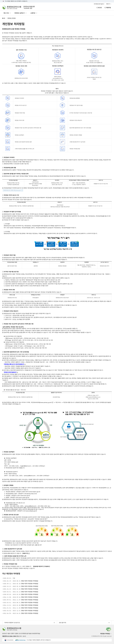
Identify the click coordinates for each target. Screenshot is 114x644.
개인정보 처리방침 (11, 18)
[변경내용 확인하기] (38, 566)
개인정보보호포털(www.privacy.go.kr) (41, 402)
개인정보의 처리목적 (19, 98)
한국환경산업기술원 (98, 4)
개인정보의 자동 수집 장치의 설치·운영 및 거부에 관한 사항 (28, 128)
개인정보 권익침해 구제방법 (76, 135)
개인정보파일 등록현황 (75, 98)
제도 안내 (6, 13)
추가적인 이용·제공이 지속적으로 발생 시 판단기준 (81, 113)
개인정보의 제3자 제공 (20, 113)
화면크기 (108, 4)
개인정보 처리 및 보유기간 (21, 105)
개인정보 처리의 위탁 (19, 120)
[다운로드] (47, 566)
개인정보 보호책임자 (19, 135)
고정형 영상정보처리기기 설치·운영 (77, 142)
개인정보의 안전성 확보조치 (76, 120)
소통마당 (33, 13)
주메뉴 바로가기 (57, 0)
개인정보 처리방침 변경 (75, 149)
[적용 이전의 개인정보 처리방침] (30, 581)
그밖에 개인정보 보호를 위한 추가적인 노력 (24, 149)
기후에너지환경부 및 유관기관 (12, 623)
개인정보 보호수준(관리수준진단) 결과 (23, 142)
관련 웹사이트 (63, 623)
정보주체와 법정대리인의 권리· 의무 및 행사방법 (80, 128)
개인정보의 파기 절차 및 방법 (76, 105)
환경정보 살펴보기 (20, 13)
